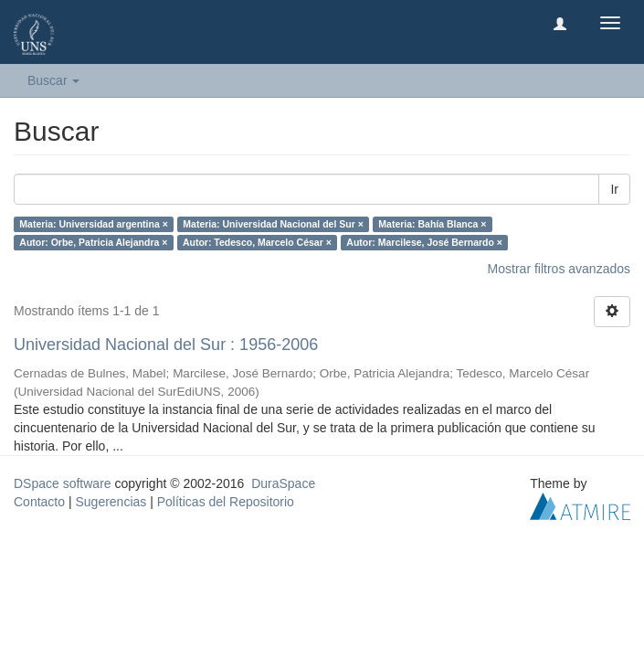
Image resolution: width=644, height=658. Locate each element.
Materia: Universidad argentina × (94, 224)
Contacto (39, 502)
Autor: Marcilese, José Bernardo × (424, 242)
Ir (614, 189)
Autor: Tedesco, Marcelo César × (257, 242)
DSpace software (63, 483)
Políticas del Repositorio (226, 502)
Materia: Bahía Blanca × (432, 224)
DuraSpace (283, 483)
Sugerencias (111, 502)
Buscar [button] (53, 80)
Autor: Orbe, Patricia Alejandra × (93, 242)
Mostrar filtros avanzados (559, 269)
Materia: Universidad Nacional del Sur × (273, 224)
